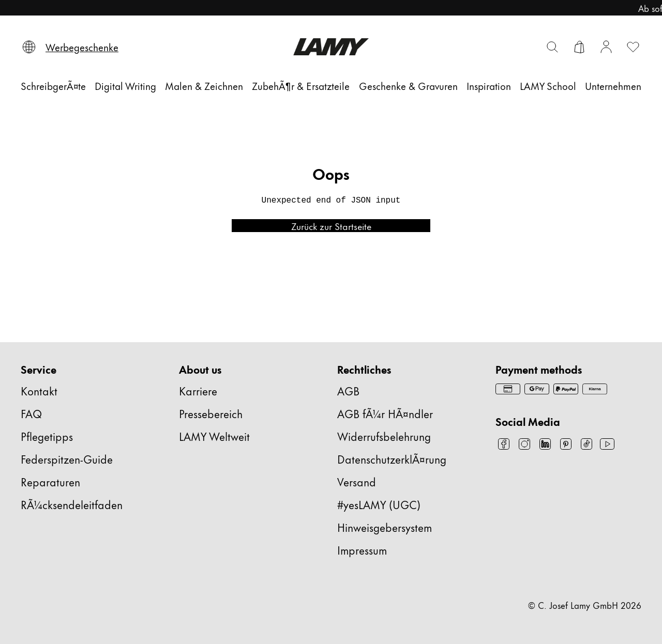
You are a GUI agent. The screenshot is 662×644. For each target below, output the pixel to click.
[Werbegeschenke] (83, 47)
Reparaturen (51, 481)
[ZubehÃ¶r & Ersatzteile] (299, 86)
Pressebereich (213, 413)
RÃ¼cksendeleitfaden (72, 504)
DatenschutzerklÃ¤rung (395, 459)
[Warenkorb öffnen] (579, 47)
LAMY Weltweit (215, 436)
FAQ (31, 413)
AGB (348, 390)
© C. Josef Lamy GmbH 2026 (587, 605)
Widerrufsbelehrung (386, 436)
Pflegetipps (48, 436)
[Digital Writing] (125, 86)
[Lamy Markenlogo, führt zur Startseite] (331, 47)
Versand (357, 481)
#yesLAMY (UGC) (378, 504)
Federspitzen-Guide (68, 459)
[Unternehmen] (611, 86)
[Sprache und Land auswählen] (29, 47)
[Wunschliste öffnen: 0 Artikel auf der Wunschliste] (633, 47)
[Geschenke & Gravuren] (407, 86)
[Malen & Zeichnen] (203, 86)
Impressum (365, 550)
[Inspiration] (487, 86)
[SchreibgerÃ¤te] (54, 86)
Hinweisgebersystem (388, 527)
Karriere (199, 390)
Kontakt (40, 390)
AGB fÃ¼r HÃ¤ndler (384, 413)
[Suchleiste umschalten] (552, 47)
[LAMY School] (545, 86)
